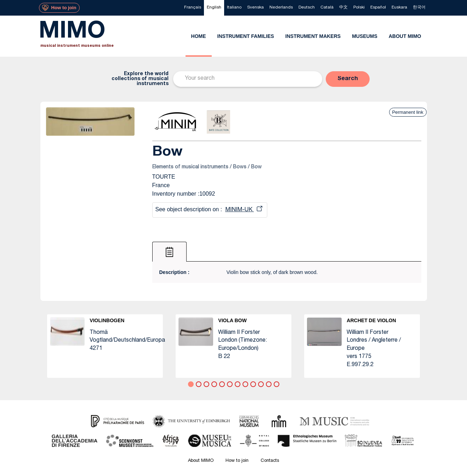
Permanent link (408, 112)
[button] (348, 79)
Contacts (270, 461)
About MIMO (201, 461)
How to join (237, 461)
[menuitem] (193, 8)
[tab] (169, 252)
